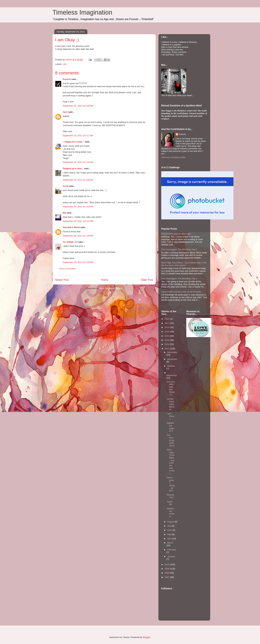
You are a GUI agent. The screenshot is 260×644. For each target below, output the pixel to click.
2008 (167, 573)
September (172, 375)
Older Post (147, 280)
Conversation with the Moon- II (171, 388)
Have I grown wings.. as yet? (171, 484)
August (171, 522)
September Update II (170, 427)
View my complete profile (173, 157)
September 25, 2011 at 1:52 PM (78, 207)
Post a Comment (67, 269)
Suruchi (67, 79)
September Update (170, 512)
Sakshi (182, 134)
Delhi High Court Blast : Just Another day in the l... (171, 461)
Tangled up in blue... (73, 168)
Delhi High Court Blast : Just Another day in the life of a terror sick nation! (184, 264)
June (170, 530)
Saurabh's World (71, 227)
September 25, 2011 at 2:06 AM (78, 106)
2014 (167, 336)
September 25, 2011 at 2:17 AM (78, 136)
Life (65, 64)
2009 (167, 569)
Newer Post (62, 280)
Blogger (146, 637)
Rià (64, 213)
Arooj (66, 186)
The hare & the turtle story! (171, 440)
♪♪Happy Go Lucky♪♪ (73, 142)
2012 (167, 344)
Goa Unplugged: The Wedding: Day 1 (179, 279)
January (171, 556)
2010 (167, 564)
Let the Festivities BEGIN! (170, 404)
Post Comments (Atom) (111, 288)
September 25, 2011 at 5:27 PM (78, 221)
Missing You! (170, 496)
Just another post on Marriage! (176, 234)
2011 (167, 349)
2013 (167, 340)
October (171, 366)
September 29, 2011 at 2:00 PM (78, 262)
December (172, 352)
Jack (65, 112)
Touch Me (170, 503)
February (172, 550)
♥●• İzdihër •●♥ (70, 242)
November (172, 359)
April (170, 539)
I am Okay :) (170, 416)
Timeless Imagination (82, 12)
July (170, 526)
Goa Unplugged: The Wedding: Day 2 (179, 249)
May (170, 534)
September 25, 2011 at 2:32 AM (78, 162)
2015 (167, 332)
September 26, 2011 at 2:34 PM (78, 236)
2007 (167, 577)
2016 (167, 327)
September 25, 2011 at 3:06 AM (78, 180)
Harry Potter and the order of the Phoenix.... (182, 292)
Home (105, 280)
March (170, 543)
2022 (167, 319)
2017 (167, 323)
